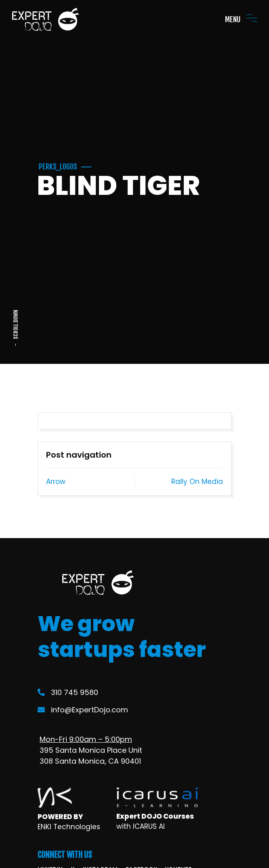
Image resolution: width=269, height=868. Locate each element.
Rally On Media (197, 482)
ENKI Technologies (69, 827)
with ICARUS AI (141, 826)
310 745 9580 (68, 692)
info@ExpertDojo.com (83, 710)
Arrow (56, 482)
